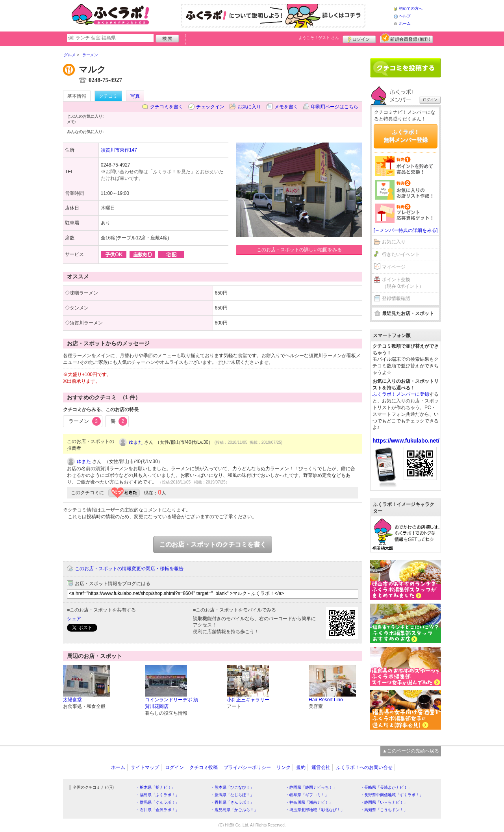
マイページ (394, 267)
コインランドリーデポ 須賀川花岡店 (171, 703)
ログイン (359, 38)
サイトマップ (145, 767)
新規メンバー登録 (407, 38)
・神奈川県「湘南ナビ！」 (309, 802)
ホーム (405, 23)
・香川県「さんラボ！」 (232, 802)
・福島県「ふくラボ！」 (157, 795)
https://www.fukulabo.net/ (406, 441)
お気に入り (249, 107)
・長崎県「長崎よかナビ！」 (386, 787)
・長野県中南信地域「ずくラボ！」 (392, 795)
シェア (74, 619)
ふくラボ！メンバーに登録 (401, 394)
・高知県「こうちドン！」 (384, 810)
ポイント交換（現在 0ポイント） (403, 283)
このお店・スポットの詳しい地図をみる (299, 250)
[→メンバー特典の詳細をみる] (406, 230)
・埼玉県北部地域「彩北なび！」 (315, 810)
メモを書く (286, 107)
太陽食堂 (72, 700)
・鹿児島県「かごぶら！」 (234, 810)
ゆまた (136, 442)
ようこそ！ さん (319, 38)
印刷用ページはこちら (335, 107)
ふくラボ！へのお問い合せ (364, 767)
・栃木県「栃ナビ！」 (156, 787)
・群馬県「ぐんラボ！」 (157, 802)
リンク (283, 767)
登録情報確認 (396, 298)
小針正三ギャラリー (248, 700)
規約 (301, 767)
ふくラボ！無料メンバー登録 (406, 136)
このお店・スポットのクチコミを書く (213, 544)
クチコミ (108, 96)
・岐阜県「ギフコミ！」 (307, 795)
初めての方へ (411, 8)
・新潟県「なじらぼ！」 (232, 795)
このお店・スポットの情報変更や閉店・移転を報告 (129, 569)
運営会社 (321, 767)
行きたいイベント (401, 254)
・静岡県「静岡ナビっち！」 (311, 787)
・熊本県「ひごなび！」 (232, 787)
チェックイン (210, 107)
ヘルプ (405, 16)
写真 (135, 96)
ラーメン (85, 421)
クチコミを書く (167, 107)
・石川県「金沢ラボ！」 (157, 810)
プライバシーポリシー (247, 767)
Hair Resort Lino (326, 700)
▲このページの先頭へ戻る (411, 751)
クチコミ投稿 (204, 767)
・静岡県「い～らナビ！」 (384, 802)
